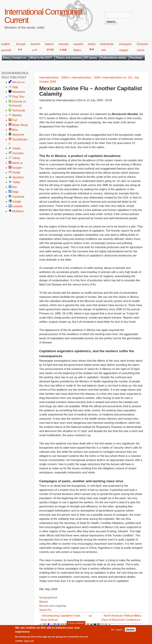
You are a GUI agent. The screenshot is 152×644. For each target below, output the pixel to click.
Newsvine (18, 135)
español (78, 44)
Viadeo (17, 148)
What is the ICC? (41, 58)
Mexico (44, 602)
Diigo (15, 192)
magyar (124, 50)
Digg (15, 87)
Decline (130, 631)
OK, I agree (117, 631)
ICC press (90, 58)
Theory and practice (69, 58)
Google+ (18, 168)
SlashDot (18, 177)
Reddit (16, 173)
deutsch (35, 44)
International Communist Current (43, 16)
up (90, 616)
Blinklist (17, 115)
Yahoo (16, 158)
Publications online (113, 58)
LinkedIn (18, 206)
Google (17, 202)
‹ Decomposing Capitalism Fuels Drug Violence (60, 618)
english (6, 44)
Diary (6, 58)
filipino (77, 50)
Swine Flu (45, 610)
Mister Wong (20, 125)
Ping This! (18, 97)
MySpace (18, 211)
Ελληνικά (142, 44)
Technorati (19, 110)
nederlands (107, 44)
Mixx (15, 130)
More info (29, 643)
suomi (141, 50)
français (21, 44)
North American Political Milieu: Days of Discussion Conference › (122, 618)
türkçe (92, 44)
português (125, 44)
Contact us (19, 58)
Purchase (136, 58)
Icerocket (18, 153)
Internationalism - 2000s (54, 78)
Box (15, 187)
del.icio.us (18, 82)
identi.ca (17, 163)
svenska (63, 44)
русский (6, 50)
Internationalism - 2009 (86, 78)
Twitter (16, 182)
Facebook (18, 197)
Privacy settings (76, 625)
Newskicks (19, 92)
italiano (49, 44)
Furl (15, 120)
